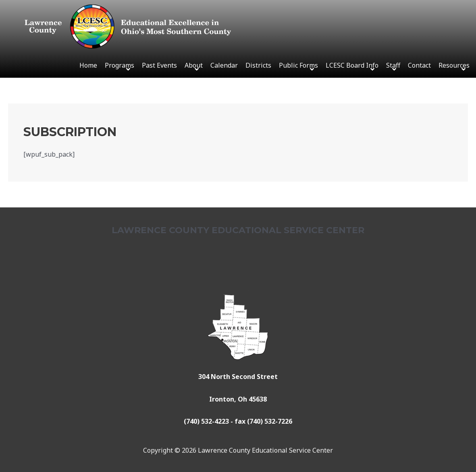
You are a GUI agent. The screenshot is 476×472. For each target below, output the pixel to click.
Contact (419, 65)
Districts (258, 65)
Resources (454, 65)
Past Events (159, 65)
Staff (393, 65)
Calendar (224, 65)
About (194, 65)
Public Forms (298, 65)
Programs (120, 65)
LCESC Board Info (352, 65)
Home (88, 65)
